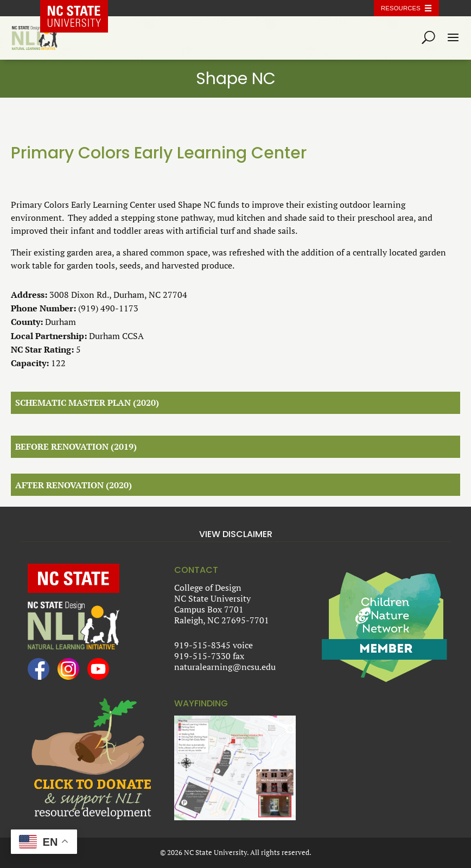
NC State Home (82, 8)
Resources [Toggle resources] (401, 8)
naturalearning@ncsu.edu (225, 667)
